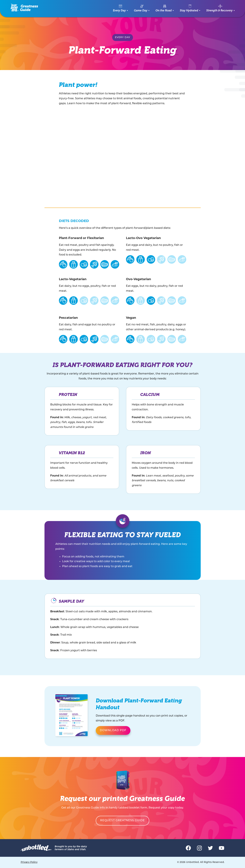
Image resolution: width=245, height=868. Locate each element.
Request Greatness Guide (122, 821)
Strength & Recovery (219, 10)
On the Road (164, 10)
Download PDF (113, 730)
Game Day (141, 10)
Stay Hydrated (189, 10)
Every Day (119, 10)
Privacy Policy (29, 862)
